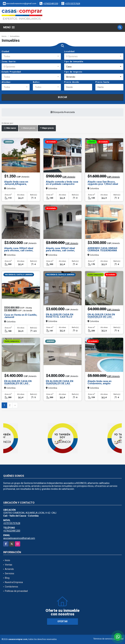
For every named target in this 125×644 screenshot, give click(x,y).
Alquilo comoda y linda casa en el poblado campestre (62, 183)
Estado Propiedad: (11, 72)
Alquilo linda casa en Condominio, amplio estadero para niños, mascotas (100, 385)
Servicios (10, 573)
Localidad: (70, 52)
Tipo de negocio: (73, 72)
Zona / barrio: (9, 62)
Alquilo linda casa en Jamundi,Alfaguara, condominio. (16, 184)
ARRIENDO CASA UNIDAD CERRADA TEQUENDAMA (102, 249)
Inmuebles (15, 36)
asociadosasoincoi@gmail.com (19, 538)
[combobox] (31, 57)
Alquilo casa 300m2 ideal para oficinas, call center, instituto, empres (19, 250)
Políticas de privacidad (16, 591)
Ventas (9, 565)
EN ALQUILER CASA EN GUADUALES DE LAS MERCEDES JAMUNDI (60, 383)
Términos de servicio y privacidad (108, 639)
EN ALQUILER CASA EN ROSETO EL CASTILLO (60, 316)
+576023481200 (51, 3)
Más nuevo (10, 128)
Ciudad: (6, 52)
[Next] (15, 405)
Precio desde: (72, 82)
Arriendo (9, 569)
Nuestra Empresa (14, 582)
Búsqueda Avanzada (63, 112)
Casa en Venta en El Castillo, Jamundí (21, 316)
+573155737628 (73, 3)
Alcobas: (6, 82)
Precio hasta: (103, 82)
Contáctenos (11, 587)
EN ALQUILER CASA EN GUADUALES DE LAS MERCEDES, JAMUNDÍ (101, 317)
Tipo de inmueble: (74, 62)
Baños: (37, 82)
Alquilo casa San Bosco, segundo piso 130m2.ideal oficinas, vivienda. (103, 184)
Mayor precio (47, 128)
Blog (7, 578)
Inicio (4, 36)
